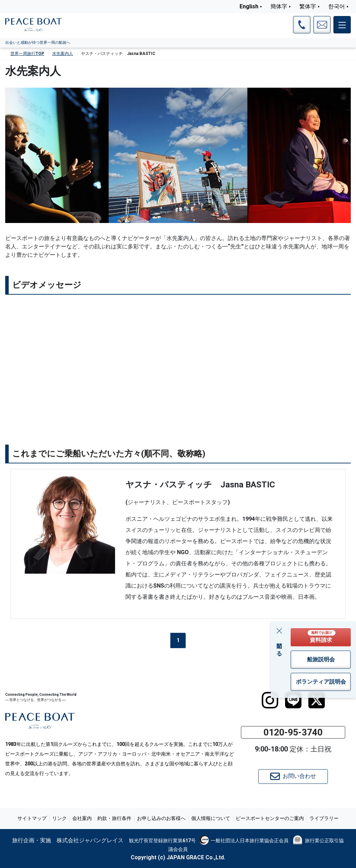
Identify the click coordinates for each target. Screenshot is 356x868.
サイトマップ (32, 818)
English (249, 6)
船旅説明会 (321, 659)
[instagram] (270, 700)
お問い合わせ (293, 777)
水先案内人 (63, 54)
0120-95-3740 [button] (293, 732)
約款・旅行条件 (114, 818)
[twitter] (317, 700)
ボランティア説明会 (321, 682)
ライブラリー (324, 818)
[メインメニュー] (342, 25)
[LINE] (293, 700)
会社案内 (82, 818)
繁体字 (308, 6)
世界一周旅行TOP (27, 54)
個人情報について (211, 818)
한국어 (337, 6)
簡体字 (279, 6)
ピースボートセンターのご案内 (270, 818)
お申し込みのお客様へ (161, 818)
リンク (59, 818)
